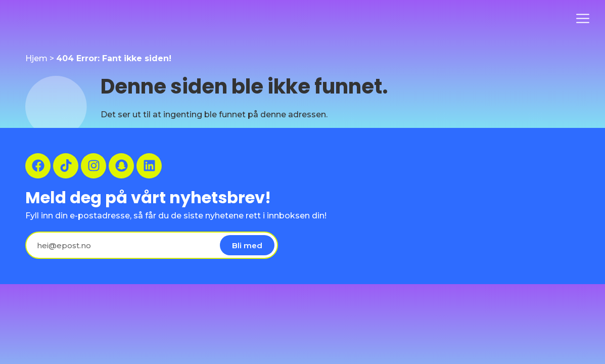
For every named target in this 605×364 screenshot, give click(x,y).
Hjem (36, 58)
